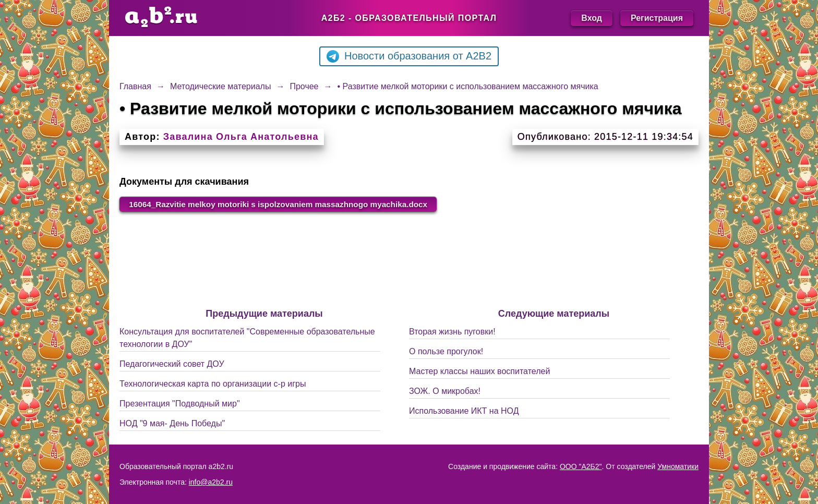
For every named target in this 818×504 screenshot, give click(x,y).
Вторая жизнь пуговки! (452, 332)
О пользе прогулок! (446, 352)
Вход (592, 18)
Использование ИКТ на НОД (464, 411)
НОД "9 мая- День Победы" (172, 424)
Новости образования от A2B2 (409, 56)
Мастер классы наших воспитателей (479, 372)
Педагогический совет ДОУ (172, 364)
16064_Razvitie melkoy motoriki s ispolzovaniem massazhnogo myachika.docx (286, 204)
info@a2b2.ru (211, 482)
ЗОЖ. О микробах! (445, 392)
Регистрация (657, 18)
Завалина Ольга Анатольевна (241, 137)
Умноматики (678, 466)
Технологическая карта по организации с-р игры (213, 384)
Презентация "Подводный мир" (180, 404)
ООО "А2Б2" (581, 466)
